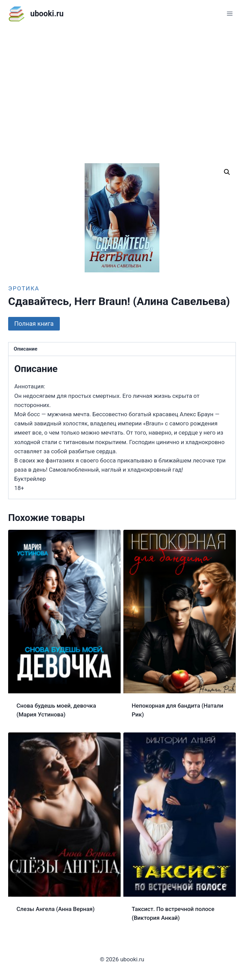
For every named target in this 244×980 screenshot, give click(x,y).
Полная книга (34, 324)
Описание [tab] (25, 349)
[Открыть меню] (230, 13)
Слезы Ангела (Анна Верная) (56, 909)
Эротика (24, 288)
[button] (227, 172)
